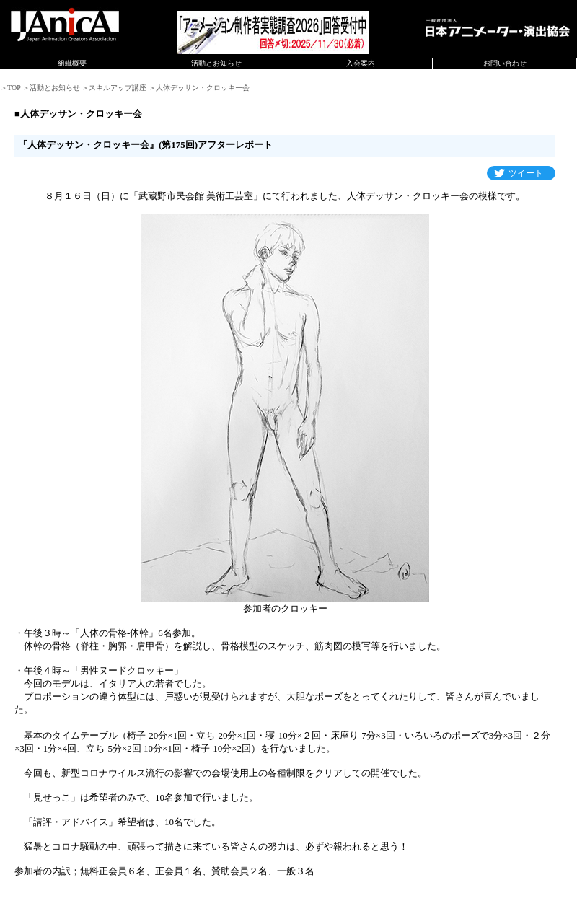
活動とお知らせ (216, 63)
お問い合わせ (505, 63)
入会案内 (361, 63)
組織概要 (72, 63)
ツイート (526, 173)
